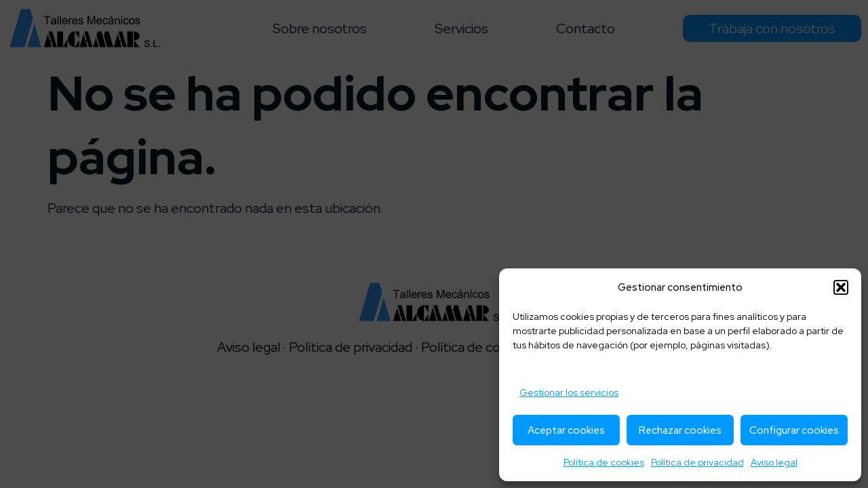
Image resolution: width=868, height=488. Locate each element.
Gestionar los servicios (569, 392)
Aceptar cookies (566, 430)
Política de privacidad (697, 462)
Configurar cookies (794, 430)
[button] (841, 287)
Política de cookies (604, 462)
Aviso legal (774, 462)
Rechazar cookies (680, 430)
